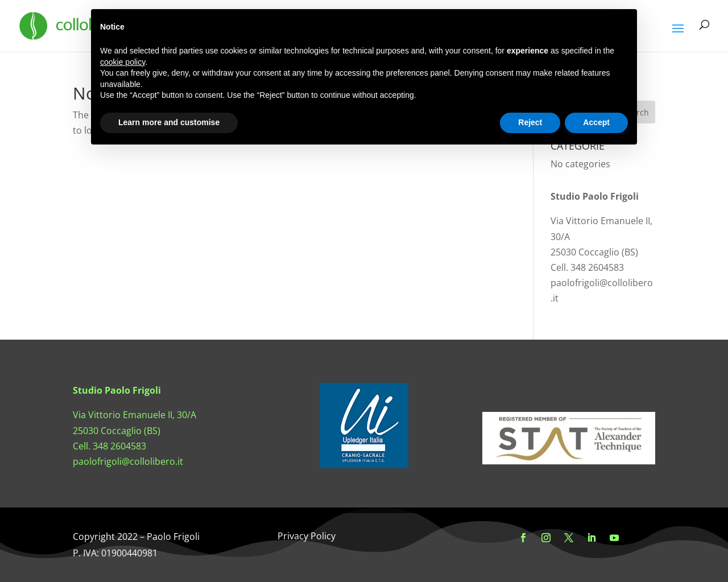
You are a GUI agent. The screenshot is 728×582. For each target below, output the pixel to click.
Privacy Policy (307, 536)
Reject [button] (530, 122)
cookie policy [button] (123, 62)
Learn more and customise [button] (169, 122)
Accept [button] (596, 122)
